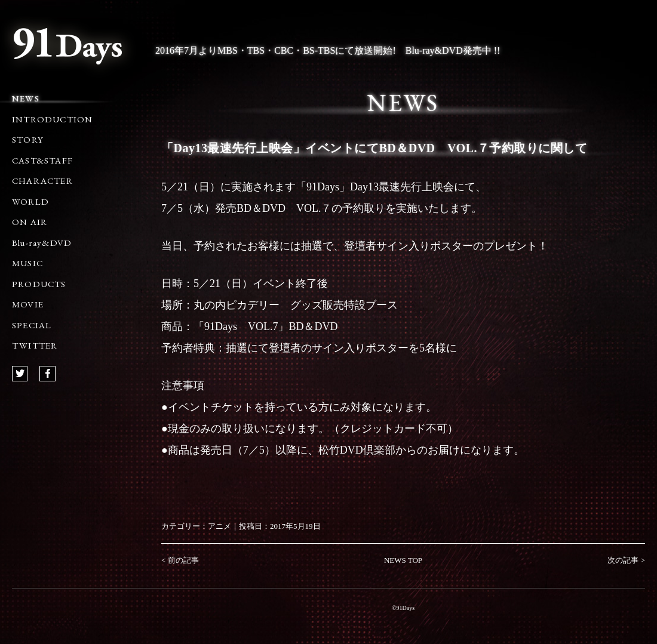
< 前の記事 (180, 560)
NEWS (26, 98)
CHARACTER (42, 181)
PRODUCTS (39, 284)
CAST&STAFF (42, 160)
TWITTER (35, 345)
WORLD (30, 201)
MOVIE (28, 304)
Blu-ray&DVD (42, 243)
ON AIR (30, 222)
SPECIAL (32, 325)
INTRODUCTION (52, 119)
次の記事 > (626, 560)
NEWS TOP (403, 560)
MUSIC (27, 263)
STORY (28, 139)
